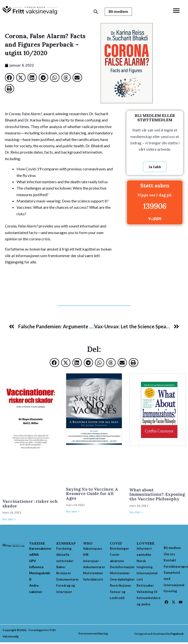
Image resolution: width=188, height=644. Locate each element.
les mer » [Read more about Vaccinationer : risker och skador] (9, 519)
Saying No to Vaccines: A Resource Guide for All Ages (92, 494)
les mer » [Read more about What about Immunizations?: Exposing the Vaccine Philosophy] (136, 512)
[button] (176, 10)
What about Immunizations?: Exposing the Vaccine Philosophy (157, 495)
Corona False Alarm (71, 272)
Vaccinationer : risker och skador (30, 504)
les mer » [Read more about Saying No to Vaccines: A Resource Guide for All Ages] (73, 512)
